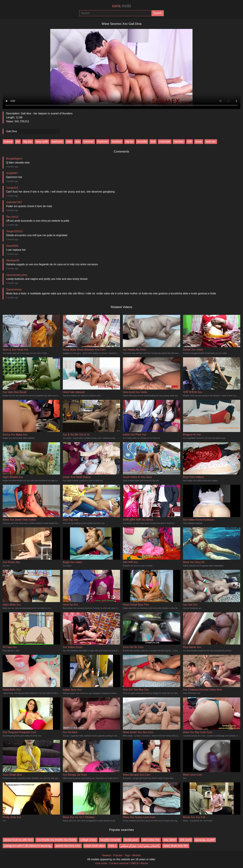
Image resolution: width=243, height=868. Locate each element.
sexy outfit (42, 142)
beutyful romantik (110, 840)
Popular (118, 855)
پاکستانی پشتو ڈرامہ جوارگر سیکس (140, 846)
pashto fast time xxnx (68, 846)
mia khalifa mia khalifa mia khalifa (56, 840)
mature (8, 142)
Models (137, 855)
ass (78, 142)
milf (190, 142)
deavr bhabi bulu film (176, 846)
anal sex (211, 142)
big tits (129, 142)
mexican (89, 142)
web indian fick (151, 840)
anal (69, 142)
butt (153, 142)
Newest (107, 855)
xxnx (121, 6)
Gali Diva (11, 131)
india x (112, 846)
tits (18, 142)
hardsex (179, 142)
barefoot (117, 142)
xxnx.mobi (101, 863)
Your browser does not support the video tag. (122, 68)
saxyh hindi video (95, 846)
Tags (127, 855)
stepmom (57, 142)
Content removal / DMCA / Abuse (129, 863)
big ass (28, 142)
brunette (142, 142)
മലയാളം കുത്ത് (205, 840)
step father (170, 840)
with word (185, 840)
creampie (165, 142)
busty (199, 142)
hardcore (103, 142)
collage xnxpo (88, 840)
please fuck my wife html (18, 840)
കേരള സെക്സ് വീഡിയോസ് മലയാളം (28, 846)
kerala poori (131, 840)
